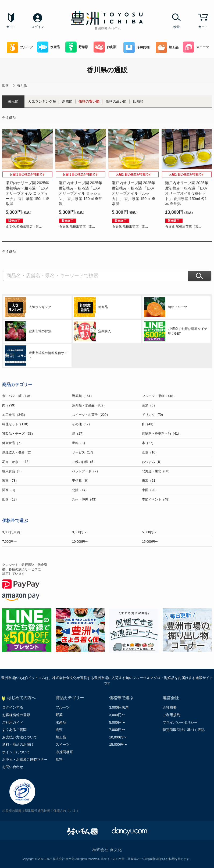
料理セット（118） (16, 424)
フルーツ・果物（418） (159, 396)
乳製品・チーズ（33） (18, 434)
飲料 (59, 760)
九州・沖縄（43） (85, 499)
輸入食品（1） (13, 471)
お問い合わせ (13, 767)
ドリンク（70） (153, 415)
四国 (5, 85)
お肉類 (105, 47)
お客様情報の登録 (16, 715)
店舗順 (138, 101)
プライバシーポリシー (180, 722)
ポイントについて (16, 752)
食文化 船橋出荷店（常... (24, 227)
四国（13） (10, 499)
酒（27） (79, 434)
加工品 (167, 47)
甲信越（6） (81, 481)
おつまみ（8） (153, 462)
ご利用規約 (171, 715)
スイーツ (196, 47)
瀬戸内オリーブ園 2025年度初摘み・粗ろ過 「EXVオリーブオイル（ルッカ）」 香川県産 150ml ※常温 (134, 193)
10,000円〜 (80, 542)
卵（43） (149, 424)
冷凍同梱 (136, 47)
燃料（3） (79, 443)
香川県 (22, 85)
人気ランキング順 (42, 101)
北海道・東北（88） (157, 471)
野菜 (59, 715)
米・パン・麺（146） (18, 396)
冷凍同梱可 (64, 752)
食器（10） (150, 452)
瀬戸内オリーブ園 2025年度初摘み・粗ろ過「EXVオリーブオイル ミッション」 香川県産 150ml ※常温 (81, 193)
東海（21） (150, 481)
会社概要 (170, 707)
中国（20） (150, 490)
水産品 (49, 47)
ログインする (13, 707)
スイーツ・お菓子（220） (91, 415)
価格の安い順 (89, 101)
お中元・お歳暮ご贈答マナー (25, 760)
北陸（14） (80, 490)
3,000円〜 (79, 532)
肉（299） (10, 405)
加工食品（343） (15, 415)
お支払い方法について (20, 737)
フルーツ (20, 47)
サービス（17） (83, 452)
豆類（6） (149, 405)
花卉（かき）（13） (17, 462)
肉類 (59, 730)
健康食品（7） (13, 443)
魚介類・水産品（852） (89, 405)
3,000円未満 (11, 532)
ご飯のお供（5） (84, 462)
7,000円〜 (9, 542)
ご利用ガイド (13, 722)
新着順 (67, 101)
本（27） (149, 443)
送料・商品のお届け (18, 744)
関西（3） (10, 490)
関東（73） (10, 481)
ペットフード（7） (86, 471)
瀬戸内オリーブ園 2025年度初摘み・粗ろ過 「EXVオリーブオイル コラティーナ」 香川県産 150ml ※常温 (27, 193)
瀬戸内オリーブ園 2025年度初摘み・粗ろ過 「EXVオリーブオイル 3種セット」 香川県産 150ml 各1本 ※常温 (187, 193)
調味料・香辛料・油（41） (161, 434)
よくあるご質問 (14, 730)
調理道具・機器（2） (18, 452)
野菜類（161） (83, 396)
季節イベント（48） (157, 499)
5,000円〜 (149, 532)
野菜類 (77, 47)
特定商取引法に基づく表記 (184, 730)
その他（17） (82, 424)
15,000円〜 (150, 542)
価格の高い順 (116, 101)
